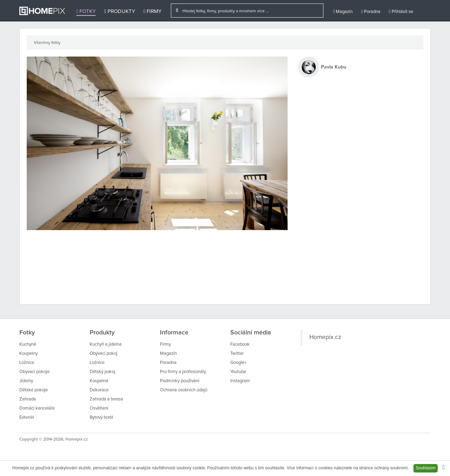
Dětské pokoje (34, 390)
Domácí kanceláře (37, 408)
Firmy (152, 11)
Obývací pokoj (104, 354)
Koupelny (28, 354)
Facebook (240, 344)
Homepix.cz (325, 337)
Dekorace (99, 390)
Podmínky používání (180, 381)
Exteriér (27, 418)
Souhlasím (426, 468)
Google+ (238, 363)
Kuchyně (28, 344)
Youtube (238, 372)
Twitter (237, 354)
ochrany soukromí (391, 468)
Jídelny (26, 381)
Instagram (240, 381)
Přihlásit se (401, 12)
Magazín (343, 12)
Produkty (119, 11)
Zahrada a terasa (106, 399)
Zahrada (28, 399)
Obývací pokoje (34, 372)
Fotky (86, 11)
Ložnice (27, 363)
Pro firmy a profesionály (183, 372)
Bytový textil (101, 418)
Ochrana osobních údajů (184, 390)
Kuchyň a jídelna (106, 344)
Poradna (371, 12)
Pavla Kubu (334, 67)
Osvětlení (99, 408)
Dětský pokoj (102, 372)
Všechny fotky (47, 43)
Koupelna (99, 381)
